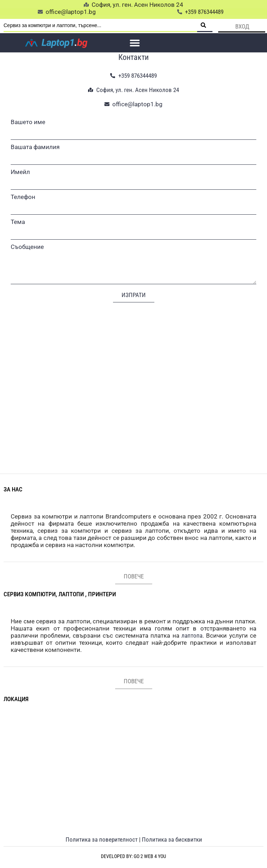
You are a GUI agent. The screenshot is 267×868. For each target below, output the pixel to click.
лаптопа (192, 635)
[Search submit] (205, 25)
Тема (18, 222)
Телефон (23, 197)
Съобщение (27, 247)
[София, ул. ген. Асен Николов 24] (133, 381)
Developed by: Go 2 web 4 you (133, 856)
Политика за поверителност (102, 839)
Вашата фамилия (35, 147)
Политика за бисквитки (172, 839)
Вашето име (28, 122)
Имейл (20, 172)
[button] (135, 43)
